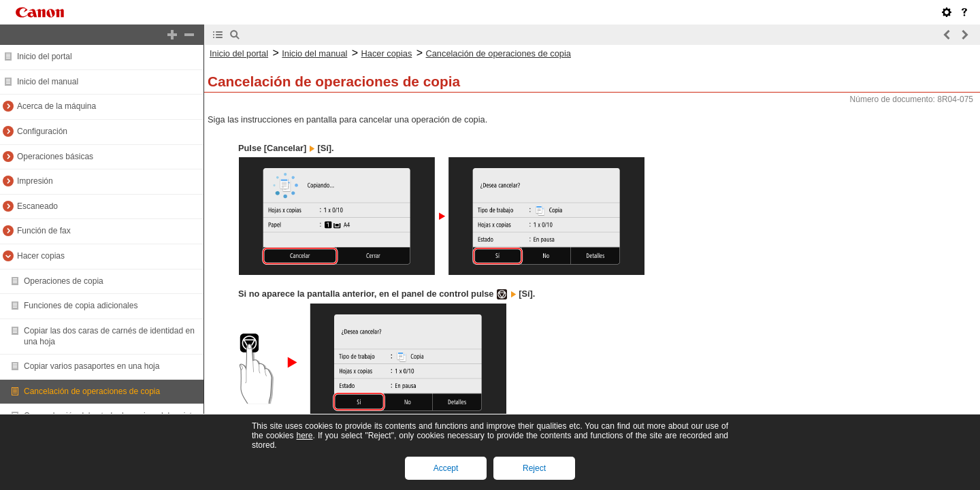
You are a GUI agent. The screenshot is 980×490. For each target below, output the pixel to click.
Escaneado (37, 206)
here (304, 436)
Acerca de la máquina (56, 106)
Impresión (35, 181)
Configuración (42, 131)
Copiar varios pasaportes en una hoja (92, 366)
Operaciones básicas (55, 157)
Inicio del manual (48, 82)
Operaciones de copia (64, 281)
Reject (534, 468)
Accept (446, 468)
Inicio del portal (45, 56)
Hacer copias (41, 256)
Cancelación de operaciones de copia (92, 391)
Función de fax (44, 231)
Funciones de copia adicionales (81, 306)
